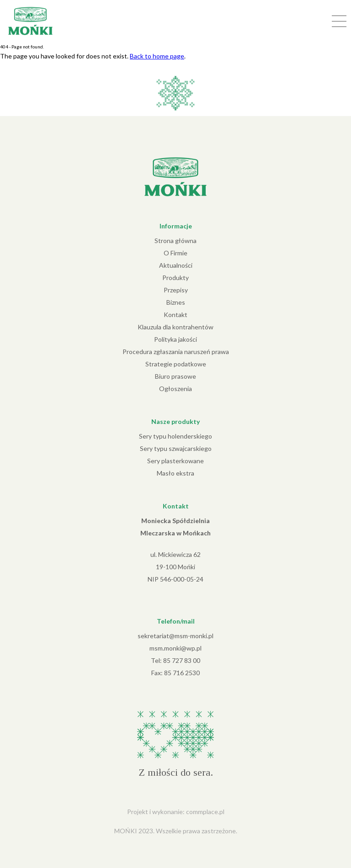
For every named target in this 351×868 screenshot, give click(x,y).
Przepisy (176, 290)
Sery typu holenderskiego (175, 436)
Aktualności (176, 265)
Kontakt (175, 315)
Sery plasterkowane (175, 461)
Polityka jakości (175, 339)
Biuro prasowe (175, 376)
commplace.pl (205, 812)
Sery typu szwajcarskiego (176, 448)
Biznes (176, 302)
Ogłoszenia (175, 389)
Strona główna (175, 241)
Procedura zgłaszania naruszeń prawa (176, 352)
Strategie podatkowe (176, 364)
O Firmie (175, 253)
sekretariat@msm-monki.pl (175, 636)
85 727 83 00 (182, 660)
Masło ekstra (175, 473)
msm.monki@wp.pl (175, 648)
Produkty (175, 278)
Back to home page (157, 56)
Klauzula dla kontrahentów (175, 327)
